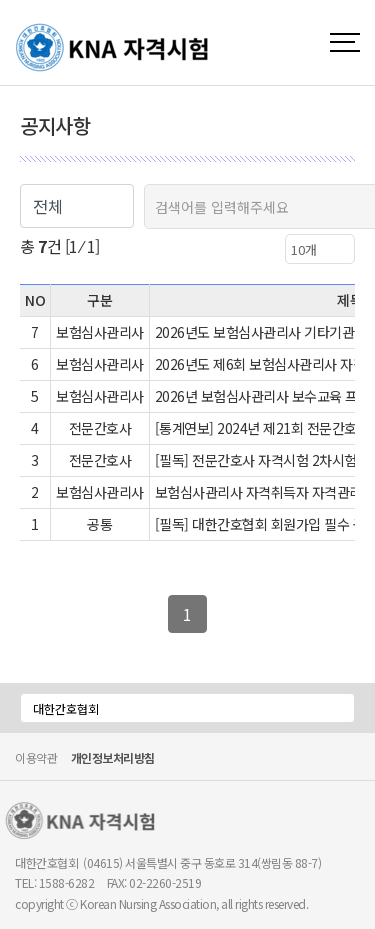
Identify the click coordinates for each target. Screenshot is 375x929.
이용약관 (36, 757)
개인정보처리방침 (113, 759)
